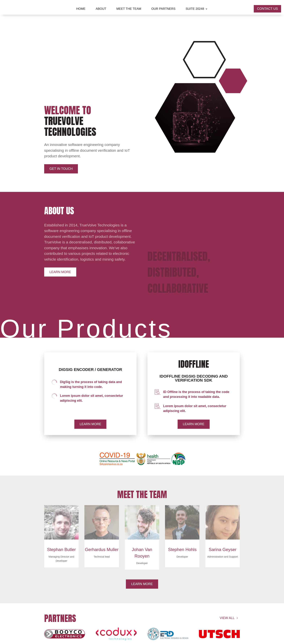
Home (81, 9)
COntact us (267, 9)
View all (227, 618)
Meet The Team (129, 9)
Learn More (60, 272)
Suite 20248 (195, 9)
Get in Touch (61, 169)
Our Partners (163, 9)
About (101, 9)
